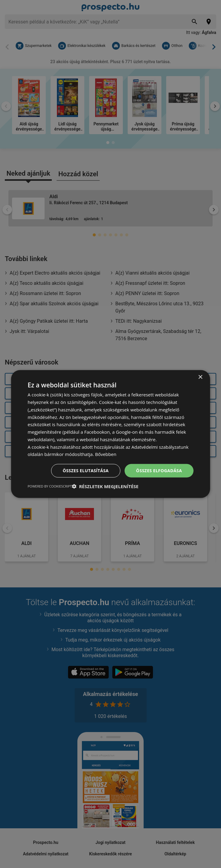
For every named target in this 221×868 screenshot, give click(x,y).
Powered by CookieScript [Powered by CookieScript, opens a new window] (50, 486)
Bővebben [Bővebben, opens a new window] (106, 454)
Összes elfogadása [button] (159, 471)
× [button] (200, 377)
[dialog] (111, 434)
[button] (105, 486)
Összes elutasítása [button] (86, 471)
